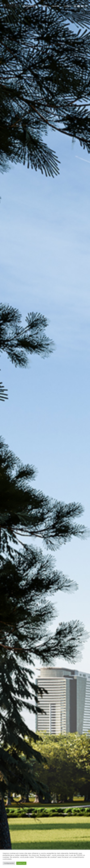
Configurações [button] (9, 863)
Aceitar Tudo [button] (21, 863)
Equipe (44, 6)
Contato (67, 6)
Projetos (56, 6)
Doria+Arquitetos (30, 6)
